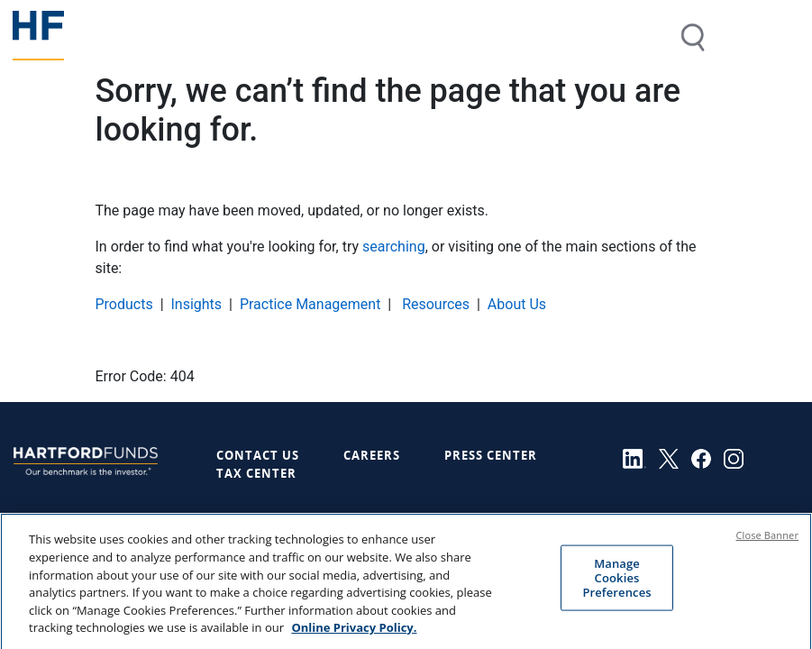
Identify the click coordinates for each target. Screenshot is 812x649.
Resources (434, 304)
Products (124, 304)
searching (394, 247)
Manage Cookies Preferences (616, 586)
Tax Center (256, 473)
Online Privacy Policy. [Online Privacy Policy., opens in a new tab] (354, 636)
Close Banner (768, 545)
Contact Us (258, 455)
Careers (372, 455)
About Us (517, 304)
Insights (196, 304)
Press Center (491, 455)
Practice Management (310, 304)
